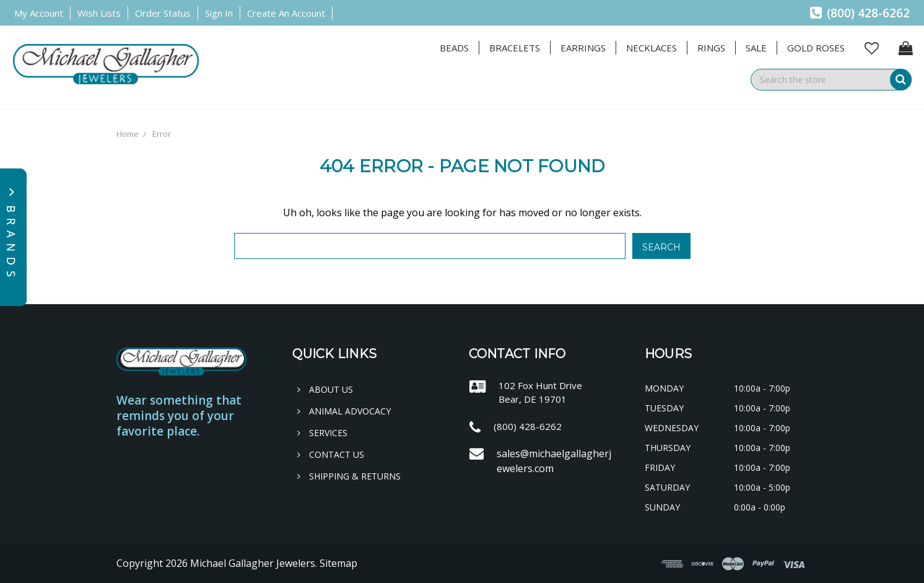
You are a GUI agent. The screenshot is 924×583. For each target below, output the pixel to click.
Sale (756, 48)
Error (162, 134)
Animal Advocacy (344, 411)
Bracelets (515, 48)
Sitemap (338, 563)
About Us (325, 389)
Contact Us (331, 454)
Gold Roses (816, 48)
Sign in (219, 13)
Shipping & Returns (349, 476)
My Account (39, 13)
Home (128, 134)
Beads (454, 48)
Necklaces (652, 48)
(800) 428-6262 (860, 13)
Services (322, 433)
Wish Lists (99, 13)
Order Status (163, 13)
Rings (711, 48)
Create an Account (286, 13)
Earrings (583, 48)
